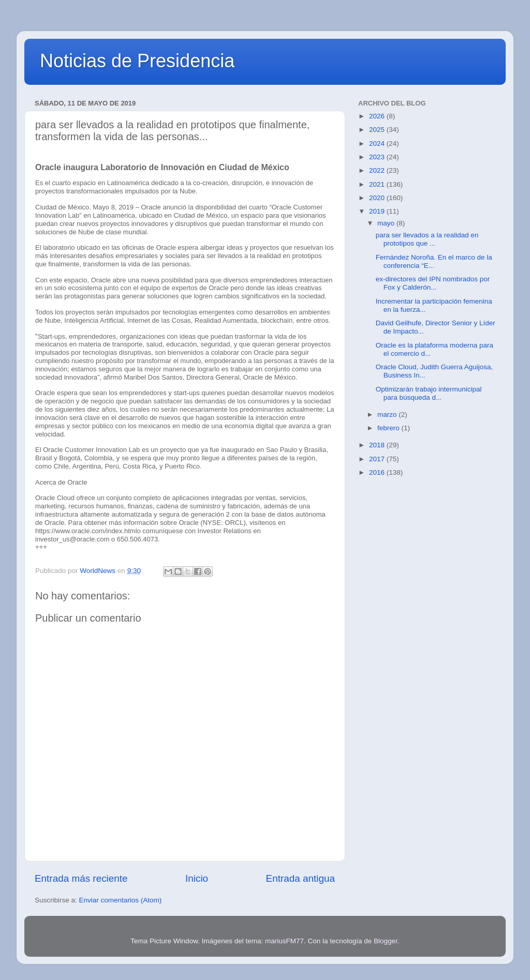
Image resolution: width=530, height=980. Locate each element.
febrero (389, 428)
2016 (378, 472)
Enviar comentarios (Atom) (121, 900)
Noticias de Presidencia (137, 61)
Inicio (197, 878)
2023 (378, 157)
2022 (378, 170)
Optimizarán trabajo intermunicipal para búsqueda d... (429, 393)
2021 (378, 184)
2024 (378, 144)
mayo (387, 223)
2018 (378, 445)
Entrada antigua (300, 878)
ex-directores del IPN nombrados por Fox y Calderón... (433, 283)
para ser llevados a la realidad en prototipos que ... (427, 239)
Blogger (386, 941)
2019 (378, 211)
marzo (388, 414)
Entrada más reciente (81, 878)
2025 (378, 130)
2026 (378, 116)
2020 (378, 198)
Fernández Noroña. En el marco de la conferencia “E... (434, 261)
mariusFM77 (284, 941)
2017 (378, 459)
